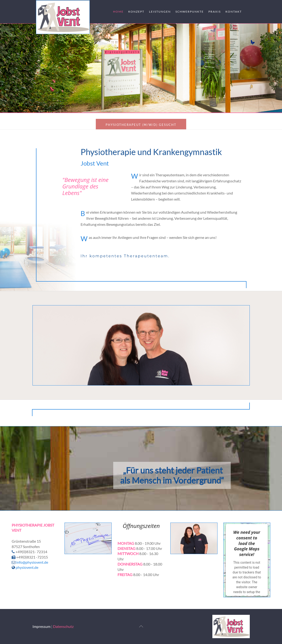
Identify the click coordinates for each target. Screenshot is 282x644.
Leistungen (160, 12)
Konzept (136, 12)
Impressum (41, 626)
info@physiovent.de (32, 562)
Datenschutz (63, 626)
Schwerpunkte (190, 12)
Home (118, 12)
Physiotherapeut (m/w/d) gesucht (141, 125)
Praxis (215, 12)
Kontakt (234, 12)
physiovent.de (25, 567)
